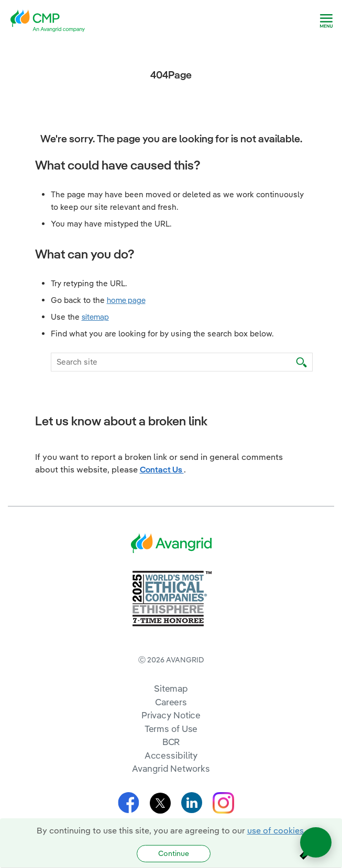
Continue (174, 853)
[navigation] (326, 21)
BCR (171, 742)
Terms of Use (171, 729)
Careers (171, 702)
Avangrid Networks (171, 768)
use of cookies (275, 830)
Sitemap (171, 688)
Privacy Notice (171, 715)
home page (126, 300)
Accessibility (171, 755)
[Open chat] (316, 842)
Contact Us (162, 469)
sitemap (95, 317)
